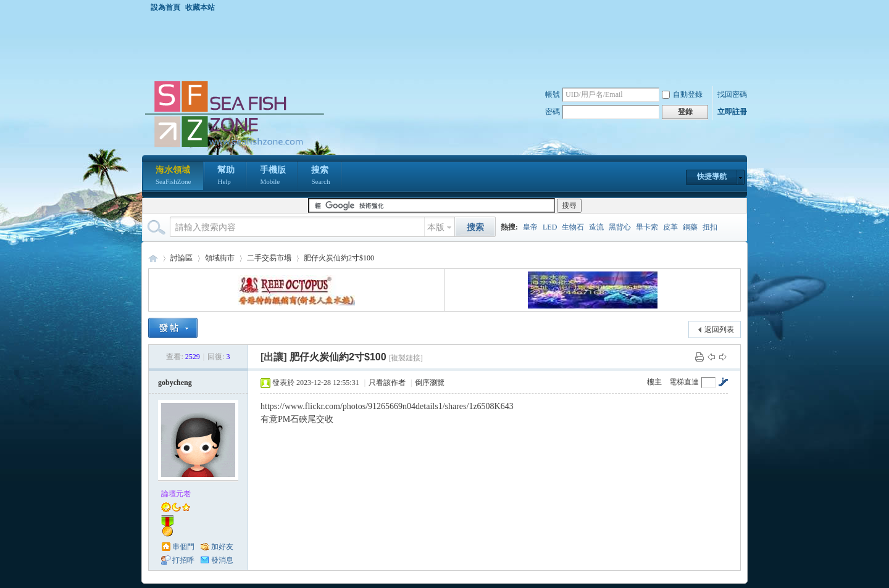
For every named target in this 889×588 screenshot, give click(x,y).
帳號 (553, 94)
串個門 (183, 547)
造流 (596, 227)
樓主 (654, 382)
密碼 (553, 112)
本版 (436, 227)
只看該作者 (387, 383)
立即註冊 (732, 112)
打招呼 (183, 560)
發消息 (222, 560)
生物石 (573, 227)
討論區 (182, 258)
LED (550, 227)
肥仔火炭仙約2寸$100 (339, 258)
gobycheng (175, 383)
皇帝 (530, 227)
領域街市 (220, 258)
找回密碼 (732, 94)
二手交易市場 (269, 258)
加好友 (222, 547)
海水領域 (173, 176)
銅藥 (690, 227)
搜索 (320, 176)
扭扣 (710, 227)
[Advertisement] (448, 46)
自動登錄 (682, 94)
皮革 (670, 227)
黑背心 (620, 227)
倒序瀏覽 (430, 383)
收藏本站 (200, 7)
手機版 (273, 176)
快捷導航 (712, 176)
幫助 (226, 176)
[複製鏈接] (406, 358)
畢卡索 (647, 227)
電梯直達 (684, 382)
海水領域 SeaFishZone (153, 258)
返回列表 (719, 329)
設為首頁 (165, 7)
